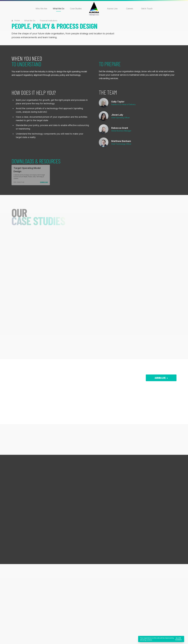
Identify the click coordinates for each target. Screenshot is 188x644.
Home (16, 20)
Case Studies (76, 8)
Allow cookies (178, 639)
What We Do (59, 8)
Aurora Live (112, 8)
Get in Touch (147, 8)
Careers (129, 8)
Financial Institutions (48, 20)
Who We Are (41, 8)
